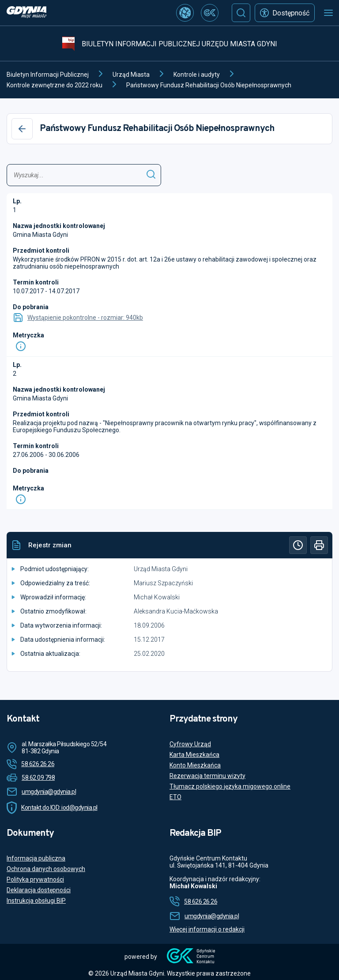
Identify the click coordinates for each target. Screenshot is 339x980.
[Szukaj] (241, 13)
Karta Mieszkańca (194, 755)
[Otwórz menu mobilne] (328, 13)
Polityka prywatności (35, 879)
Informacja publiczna (36, 858)
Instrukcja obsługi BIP (36, 901)
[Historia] (298, 545)
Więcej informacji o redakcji (207, 929)
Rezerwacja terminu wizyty (207, 776)
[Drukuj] (319, 545)
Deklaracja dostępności (39, 890)
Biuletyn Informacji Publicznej (48, 75)
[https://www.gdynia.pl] (26, 13)
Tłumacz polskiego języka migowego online (230, 786)
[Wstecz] (22, 129)
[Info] (21, 346)
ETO (175, 797)
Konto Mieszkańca (195, 765)
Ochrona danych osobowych (46, 869)
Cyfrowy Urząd (190, 744)
